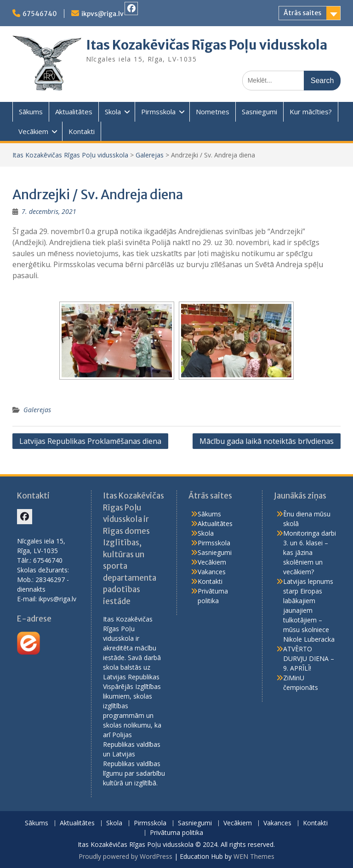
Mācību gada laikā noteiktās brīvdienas (267, 441)
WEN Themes (254, 856)
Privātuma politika (176, 833)
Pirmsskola (158, 112)
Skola (113, 112)
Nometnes (213, 112)
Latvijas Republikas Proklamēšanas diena (90, 441)
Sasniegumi (259, 112)
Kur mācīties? (311, 112)
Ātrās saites (302, 13)
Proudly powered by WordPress (125, 856)
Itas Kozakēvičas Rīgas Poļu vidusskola (207, 45)
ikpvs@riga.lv (102, 14)
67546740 (40, 14)
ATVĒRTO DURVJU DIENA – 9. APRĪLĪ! (309, 658)
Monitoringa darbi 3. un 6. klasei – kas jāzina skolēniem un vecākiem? (310, 552)
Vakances (212, 572)
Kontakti (82, 131)
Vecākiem (33, 131)
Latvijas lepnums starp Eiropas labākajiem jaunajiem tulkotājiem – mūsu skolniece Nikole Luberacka (309, 610)
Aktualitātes (74, 112)
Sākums (31, 112)
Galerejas (150, 155)
